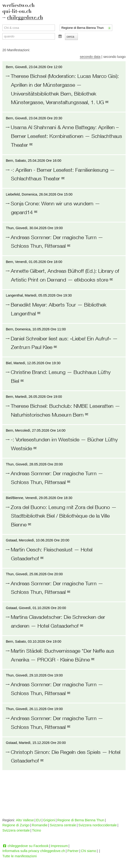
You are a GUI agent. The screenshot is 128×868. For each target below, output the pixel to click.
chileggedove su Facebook (25, 846)
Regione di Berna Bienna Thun (81, 820)
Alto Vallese (25, 820)
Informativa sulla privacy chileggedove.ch (34, 851)
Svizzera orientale (16, 830)
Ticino (37, 830)
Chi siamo (89, 851)
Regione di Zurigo (16, 825)
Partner (73, 851)
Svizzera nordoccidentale (98, 825)
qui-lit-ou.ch (17, 11)
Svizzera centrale (63, 825)
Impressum (59, 846)
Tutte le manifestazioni (19, 856)
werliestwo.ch (19, 5)
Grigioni (49, 820)
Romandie (40, 825)
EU (38, 820)
